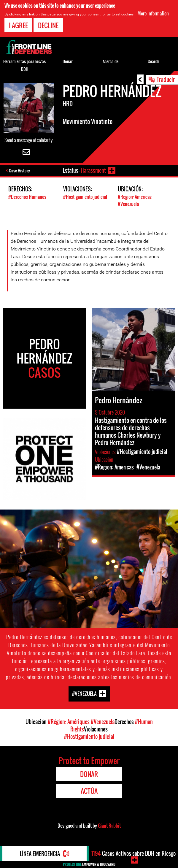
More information (153, 13)
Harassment (93, 170)
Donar (68, 61)
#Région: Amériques (69, 722)
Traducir (166, 79)
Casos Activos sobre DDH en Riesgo (133, 853)
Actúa (89, 791)
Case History (19, 170)
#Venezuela (128, 204)
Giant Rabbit (109, 826)
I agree (18, 25)
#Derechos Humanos (27, 197)
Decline (48, 25)
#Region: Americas (135, 197)
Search (154, 61)
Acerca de (111, 61)
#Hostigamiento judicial (85, 197)
